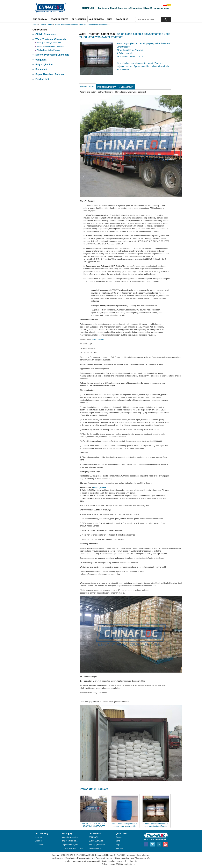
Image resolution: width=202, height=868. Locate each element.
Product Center (60, 19)
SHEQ (110, 19)
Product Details (87, 87)
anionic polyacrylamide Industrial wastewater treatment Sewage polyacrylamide (156, 826)
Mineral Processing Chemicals (52, 55)
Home (35, 25)
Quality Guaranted (96, 841)
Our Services (96, 19)
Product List (42, 79)
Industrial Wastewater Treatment (94, 25)
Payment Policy (95, 848)
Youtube (165, 844)
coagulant (41, 60)
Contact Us (122, 19)
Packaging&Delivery (106, 87)
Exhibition (39, 841)
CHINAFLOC (155, 836)
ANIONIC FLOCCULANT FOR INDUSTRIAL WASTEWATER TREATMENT (94, 826)
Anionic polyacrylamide (91, 861)
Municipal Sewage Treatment (49, 42)
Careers (119, 837)
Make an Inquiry (126, 87)
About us (38, 837)
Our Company (40, 19)
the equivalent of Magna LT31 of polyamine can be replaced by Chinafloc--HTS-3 (125, 826)
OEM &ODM (94, 837)
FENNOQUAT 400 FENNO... (73, 848)
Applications (79, 19)
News (118, 841)
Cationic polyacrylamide (113, 861)
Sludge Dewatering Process (49, 50)
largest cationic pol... (70, 841)
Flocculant (41, 69)
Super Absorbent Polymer (50, 74)
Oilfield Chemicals (46, 34)
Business (119, 848)
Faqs (118, 845)
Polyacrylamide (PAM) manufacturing (118, 864)
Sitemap (109, 855)
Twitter (153, 844)
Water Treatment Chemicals (66, 25)
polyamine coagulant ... (71, 837)
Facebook (146, 844)
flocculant (129, 861)
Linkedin (159, 844)
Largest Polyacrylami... (71, 845)
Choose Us (39, 845)
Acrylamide (71, 858)
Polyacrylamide (44, 64)
